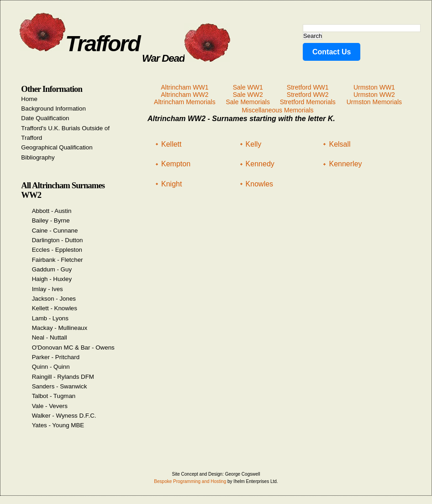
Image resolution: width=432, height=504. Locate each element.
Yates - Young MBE (58, 425)
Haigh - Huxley (52, 279)
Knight (171, 184)
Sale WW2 (248, 95)
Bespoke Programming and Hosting (190, 481)
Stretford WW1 (308, 87)
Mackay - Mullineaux (60, 328)
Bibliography (38, 157)
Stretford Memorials (308, 102)
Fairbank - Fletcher (58, 260)
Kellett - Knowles (55, 308)
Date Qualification (45, 118)
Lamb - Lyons (50, 318)
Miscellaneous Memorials (277, 110)
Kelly (254, 144)
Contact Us (332, 52)
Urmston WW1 (374, 87)
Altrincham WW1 (184, 87)
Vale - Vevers (50, 406)
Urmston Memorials (374, 102)
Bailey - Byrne (51, 220)
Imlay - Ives (47, 289)
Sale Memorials (248, 102)
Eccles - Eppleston (57, 250)
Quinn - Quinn (51, 367)
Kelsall (340, 144)
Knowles (259, 184)
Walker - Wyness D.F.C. (64, 416)
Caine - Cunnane (55, 231)
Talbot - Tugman (54, 396)
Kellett (171, 144)
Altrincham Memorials (185, 102)
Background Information (53, 109)
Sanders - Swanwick (60, 386)
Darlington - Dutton (58, 240)
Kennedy (260, 164)
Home (29, 99)
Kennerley (345, 164)
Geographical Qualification (57, 147)
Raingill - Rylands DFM (63, 377)
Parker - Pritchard (56, 357)
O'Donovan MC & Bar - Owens (73, 347)
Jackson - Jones (54, 299)
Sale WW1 (248, 87)
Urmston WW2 (374, 95)
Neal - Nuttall (50, 337)
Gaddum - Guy (52, 269)
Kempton (176, 164)
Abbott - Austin (52, 211)
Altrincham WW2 (184, 95)
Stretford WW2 (308, 95)
